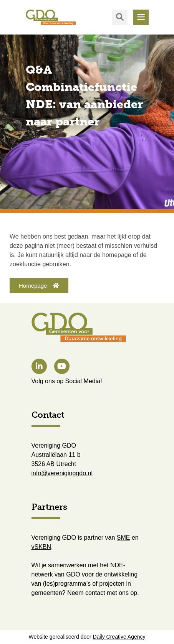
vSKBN (41, 547)
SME (123, 538)
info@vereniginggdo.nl (62, 473)
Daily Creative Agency (119, 637)
